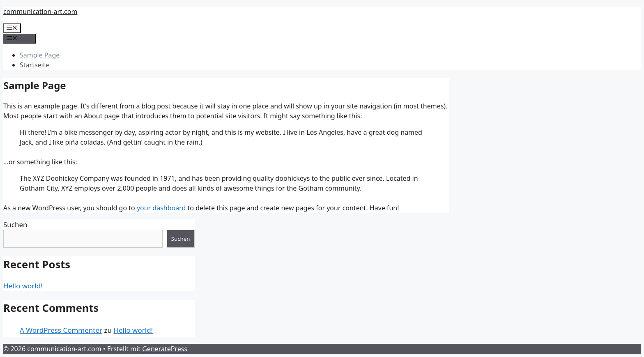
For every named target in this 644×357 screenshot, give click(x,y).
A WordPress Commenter (61, 330)
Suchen (15, 225)
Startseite (34, 65)
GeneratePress (165, 349)
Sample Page (40, 55)
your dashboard (161, 208)
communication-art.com (40, 12)
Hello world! (23, 286)
